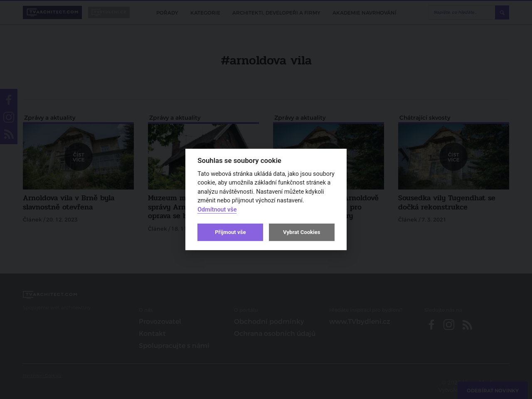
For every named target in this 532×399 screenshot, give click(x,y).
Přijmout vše (230, 232)
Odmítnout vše (217, 210)
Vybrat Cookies (302, 232)
